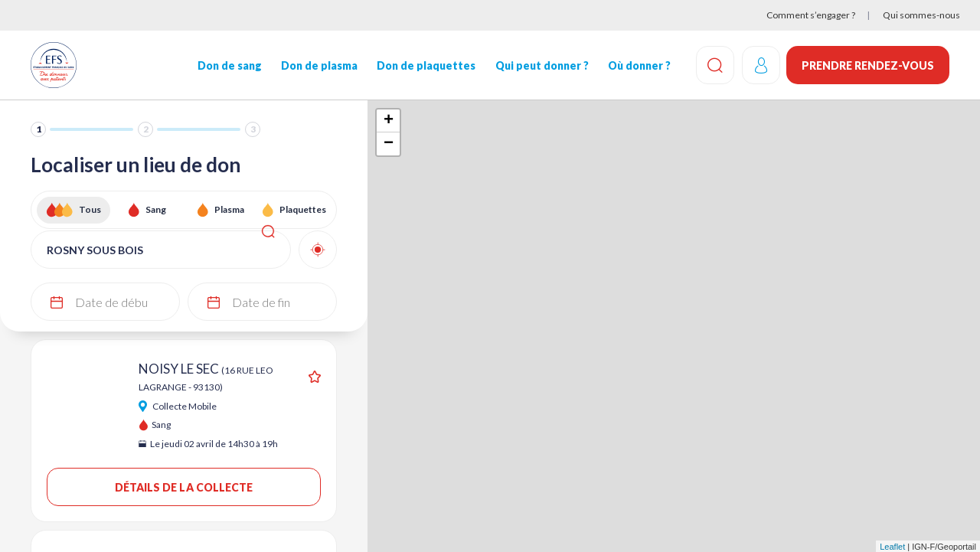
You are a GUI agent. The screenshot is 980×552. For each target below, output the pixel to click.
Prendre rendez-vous (868, 65)
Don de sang (229, 65)
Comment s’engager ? (811, 15)
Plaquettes (303, 209)
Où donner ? (638, 65)
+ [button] (389, 121)
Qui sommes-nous (921, 15)
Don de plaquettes (425, 65)
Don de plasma (318, 65)
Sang (156, 209)
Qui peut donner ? (541, 65)
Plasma (229, 209)
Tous (90, 209)
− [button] (389, 144)
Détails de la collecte (184, 487)
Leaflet (892, 547)
